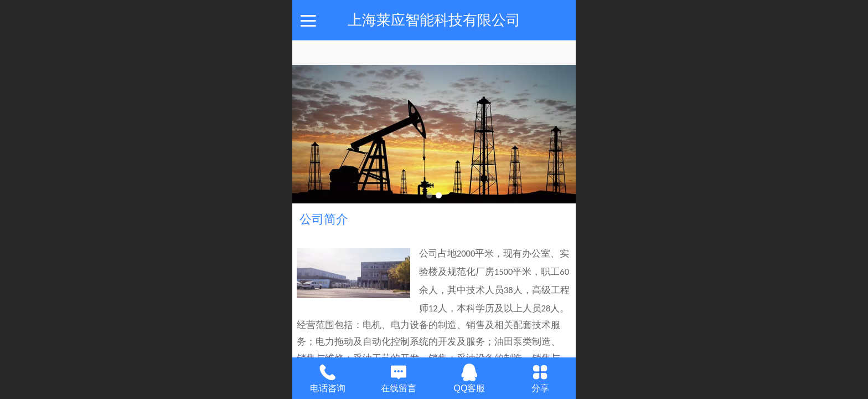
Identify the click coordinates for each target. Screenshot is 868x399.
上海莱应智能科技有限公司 (434, 20)
